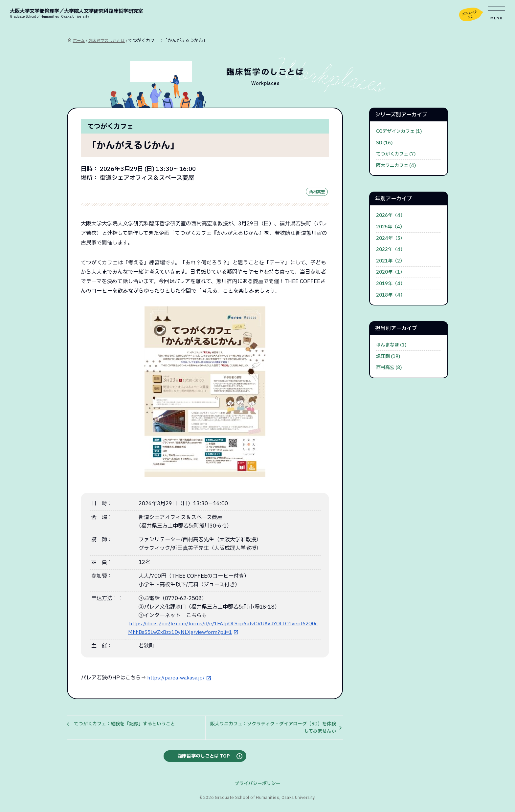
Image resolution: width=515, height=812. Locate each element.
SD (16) (384, 143)
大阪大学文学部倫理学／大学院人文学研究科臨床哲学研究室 (90, 13)
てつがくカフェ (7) (396, 154)
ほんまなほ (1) (391, 345)
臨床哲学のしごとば (109, 41)
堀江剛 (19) (388, 356)
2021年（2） (390, 261)
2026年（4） (391, 215)
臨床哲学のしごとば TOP (204, 758)
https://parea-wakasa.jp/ (178, 679)
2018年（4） (391, 295)
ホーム (79, 41)
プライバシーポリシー (257, 786)
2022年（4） (391, 250)
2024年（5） (390, 238)
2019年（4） (391, 284)
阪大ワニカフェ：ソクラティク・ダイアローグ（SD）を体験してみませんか (273, 729)
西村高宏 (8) (389, 368)
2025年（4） (390, 227)
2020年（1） (390, 272)
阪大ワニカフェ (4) (396, 166)
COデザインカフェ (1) (399, 131)
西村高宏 (316, 193)
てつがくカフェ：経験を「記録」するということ (124, 725)
